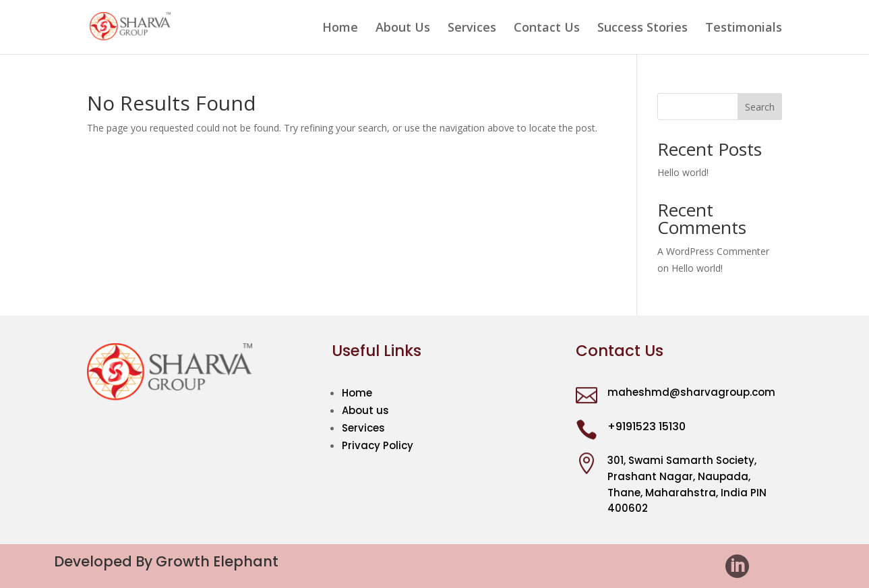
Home (340, 29)
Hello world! (683, 172)
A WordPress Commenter (713, 251)
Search (760, 107)
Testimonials (744, 29)
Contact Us (547, 29)
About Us (403, 29)
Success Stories (642, 29)
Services (472, 29)
